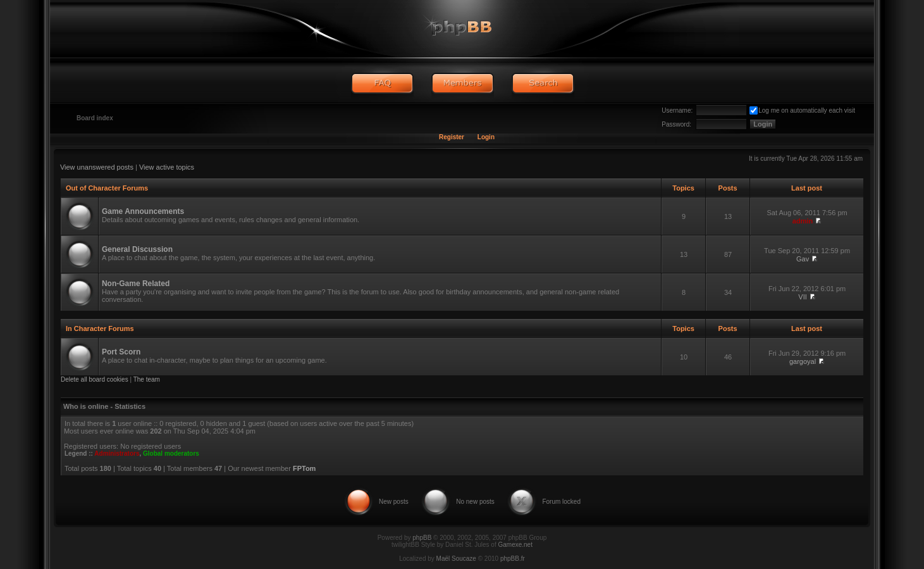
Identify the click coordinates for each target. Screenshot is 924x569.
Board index (95, 118)
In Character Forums (100, 328)
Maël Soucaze (456, 559)
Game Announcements (143, 211)
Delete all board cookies (95, 379)
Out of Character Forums (107, 188)
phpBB (422, 538)
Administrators (117, 453)
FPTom (304, 468)
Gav (803, 259)
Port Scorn (121, 352)
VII (802, 297)
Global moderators (171, 453)
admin (803, 221)
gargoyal (803, 361)
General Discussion (137, 249)
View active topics (167, 167)
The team (147, 379)
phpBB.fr (513, 559)
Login (486, 137)
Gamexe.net (515, 545)
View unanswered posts (97, 167)
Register (452, 137)
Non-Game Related (136, 284)
